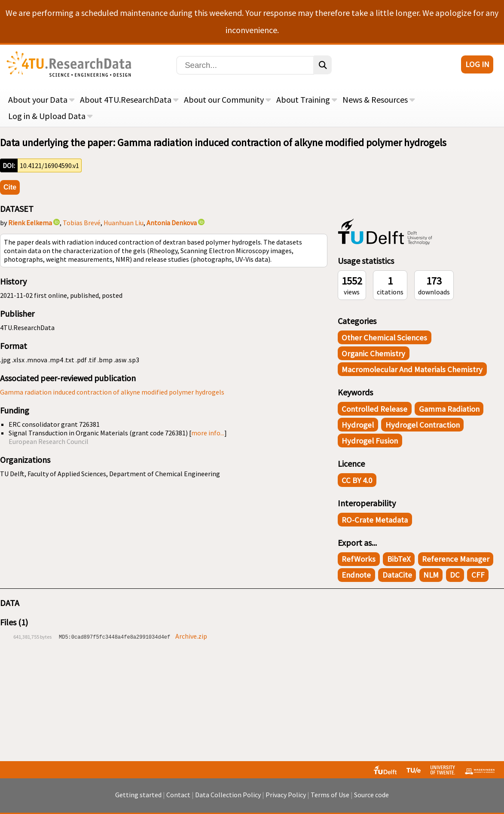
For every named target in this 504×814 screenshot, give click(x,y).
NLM (431, 575)
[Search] (245, 65)
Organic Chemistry (373, 353)
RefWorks (359, 559)
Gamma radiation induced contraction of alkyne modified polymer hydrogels (112, 392)
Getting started (138, 795)
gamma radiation (449, 409)
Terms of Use (330, 795)
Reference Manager (456, 559)
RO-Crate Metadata (375, 520)
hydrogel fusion (370, 441)
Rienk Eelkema (30, 223)
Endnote (356, 575)
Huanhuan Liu (124, 223)
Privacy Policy (286, 795)
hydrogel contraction (423, 425)
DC (455, 575)
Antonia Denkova (172, 223)
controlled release (374, 409)
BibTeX (399, 559)
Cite (10, 187)
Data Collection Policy (228, 795)
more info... (208, 433)
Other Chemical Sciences (384, 338)
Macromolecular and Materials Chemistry (412, 369)
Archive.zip (191, 636)
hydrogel (358, 425)
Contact (178, 795)
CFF (478, 575)
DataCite (397, 575)
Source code (371, 795)
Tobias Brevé (82, 223)
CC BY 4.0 (357, 480)
